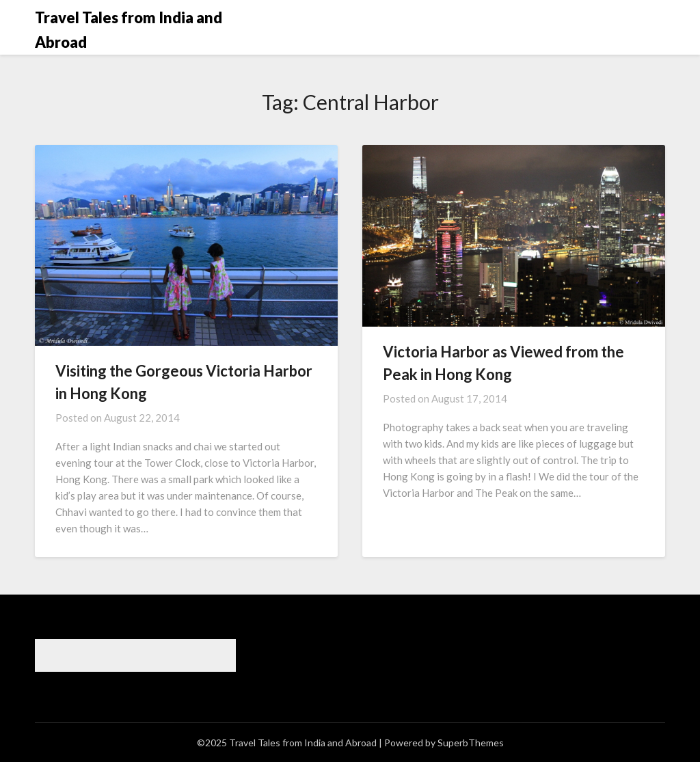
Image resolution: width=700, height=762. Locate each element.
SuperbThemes (471, 743)
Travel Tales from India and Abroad (129, 30)
